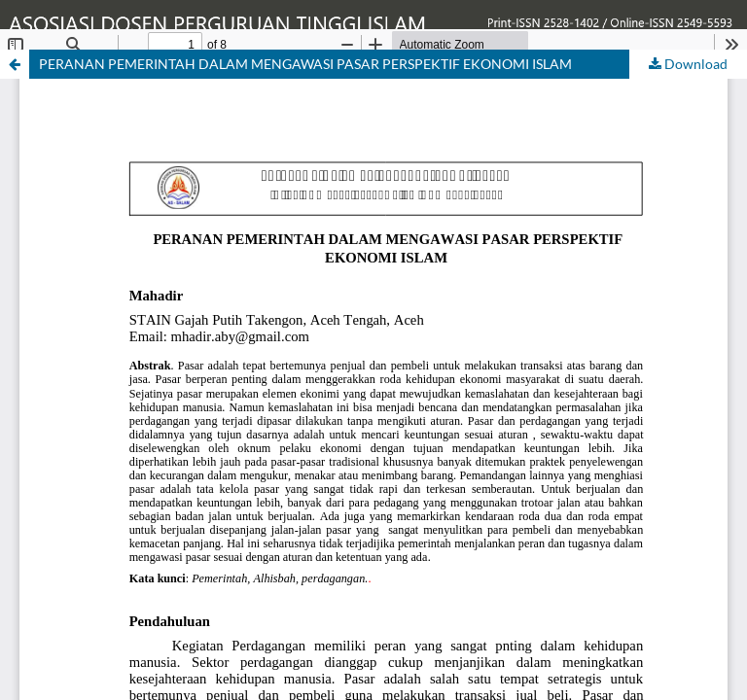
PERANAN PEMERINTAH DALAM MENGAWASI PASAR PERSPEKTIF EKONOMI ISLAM (305, 64)
